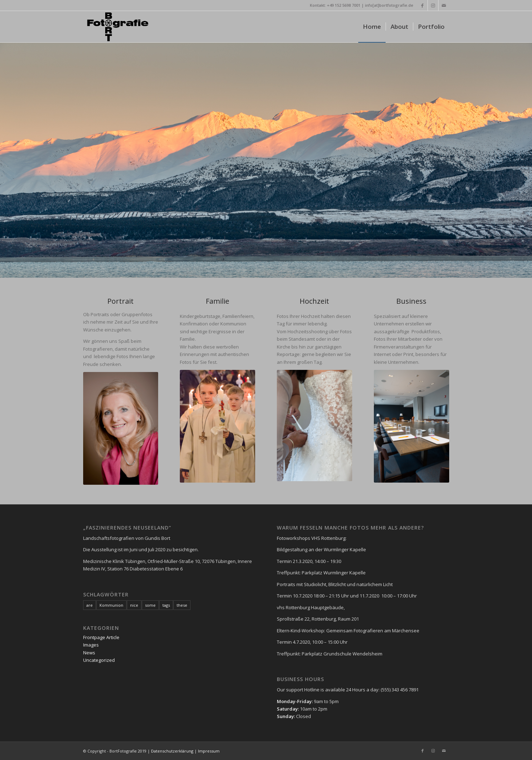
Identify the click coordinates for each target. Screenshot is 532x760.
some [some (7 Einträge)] (150, 605)
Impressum (209, 751)
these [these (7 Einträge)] (182, 605)
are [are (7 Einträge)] (90, 605)
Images (91, 645)
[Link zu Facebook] (422, 5)
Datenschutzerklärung (172, 751)
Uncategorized (99, 660)
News (89, 653)
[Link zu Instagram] (433, 5)
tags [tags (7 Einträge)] (166, 605)
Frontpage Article (101, 637)
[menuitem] (372, 27)
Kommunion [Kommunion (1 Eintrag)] (111, 605)
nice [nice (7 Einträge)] (134, 605)
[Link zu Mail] (444, 5)
